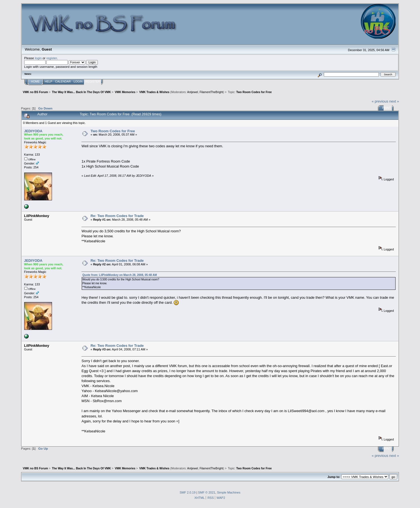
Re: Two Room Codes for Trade (117, 216)
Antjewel (192, 92)
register (52, 58)
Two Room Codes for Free (113, 131)
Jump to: (334, 477)
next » (394, 101)
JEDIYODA (33, 131)
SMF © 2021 (207, 492)
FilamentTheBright (211, 92)
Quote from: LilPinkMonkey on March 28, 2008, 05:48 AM (120, 275)
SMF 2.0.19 (187, 492)
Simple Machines (229, 492)
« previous (380, 101)
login (38, 58)
